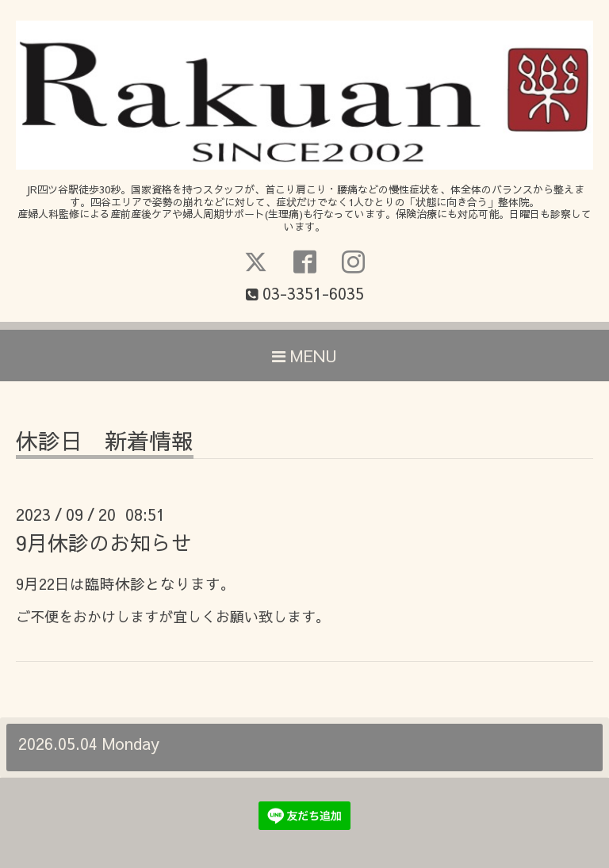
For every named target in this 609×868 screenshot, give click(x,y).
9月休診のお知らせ (104, 542)
